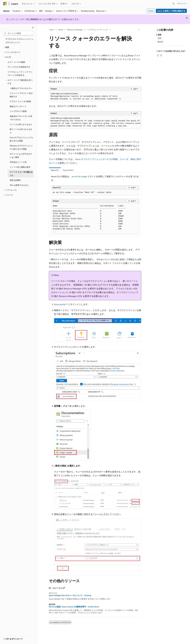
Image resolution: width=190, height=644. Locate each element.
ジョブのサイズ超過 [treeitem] (18, 111)
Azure (61, 30)
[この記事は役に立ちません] (161, 55)
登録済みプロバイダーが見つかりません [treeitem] (21, 118)
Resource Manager (75, 30)
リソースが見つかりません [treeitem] (21, 124)
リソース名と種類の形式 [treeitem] (20, 167)
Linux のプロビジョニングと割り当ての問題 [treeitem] (21, 139)
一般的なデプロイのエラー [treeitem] (21, 88)
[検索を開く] (174, 4)
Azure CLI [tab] (55, 170)
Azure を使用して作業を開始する (171, 11)
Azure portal (60, 304)
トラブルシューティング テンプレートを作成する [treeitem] (20, 74)
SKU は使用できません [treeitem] (19, 185)
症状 (160, 35)
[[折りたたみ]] (33, 28)
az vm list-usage (79, 176)
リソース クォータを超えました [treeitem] (21, 174)
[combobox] (18, 33)
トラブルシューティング (97, 30)
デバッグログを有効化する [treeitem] (19, 67)
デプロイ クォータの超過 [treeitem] (20, 101)
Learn (52, 30)
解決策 (160, 42)
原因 (160, 38)
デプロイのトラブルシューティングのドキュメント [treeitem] (19, 41)
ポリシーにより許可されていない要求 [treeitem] (21, 156)
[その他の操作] (139, 30)
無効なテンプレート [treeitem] (18, 106)
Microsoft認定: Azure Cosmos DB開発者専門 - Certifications (74, 607)
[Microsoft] (5, 4)
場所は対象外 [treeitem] (15, 180)
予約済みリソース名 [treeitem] (18, 162)
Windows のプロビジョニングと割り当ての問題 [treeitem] (21, 147)
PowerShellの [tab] (68, 170)
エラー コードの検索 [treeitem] (16, 62)
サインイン (182, 3)
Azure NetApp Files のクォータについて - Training (70, 595)
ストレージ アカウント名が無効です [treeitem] (21, 95)
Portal (151, 11)
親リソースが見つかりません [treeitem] (21, 131)
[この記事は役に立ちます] (158, 55)
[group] (95, 122)
